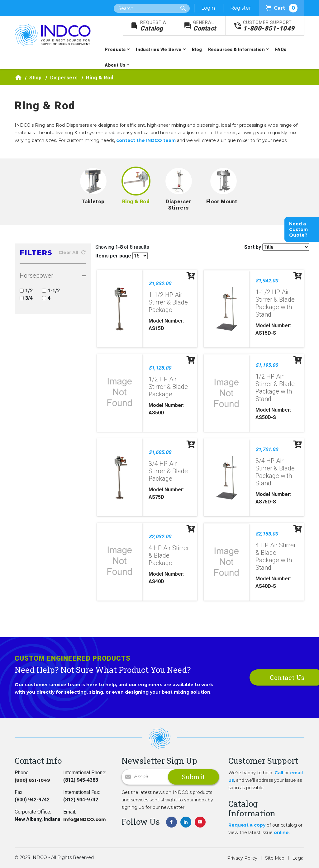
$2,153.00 (267, 534)
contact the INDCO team (146, 140)
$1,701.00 (267, 449)
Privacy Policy (242, 858)
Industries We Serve (159, 50)
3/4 (26, 298)
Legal (298, 858)
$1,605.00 (160, 452)
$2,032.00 (160, 537)
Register (241, 8)
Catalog (153, 26)
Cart (282, 8)
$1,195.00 (267, 365)
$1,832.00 (160, 283)
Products (115, 50)
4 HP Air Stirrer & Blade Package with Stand (276, 556)
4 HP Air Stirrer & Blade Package (169, 555)
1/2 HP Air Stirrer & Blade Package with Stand (275, 388)
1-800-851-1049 (269, 26)
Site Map (275, 858)
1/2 (26, 291)
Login (208, 8)
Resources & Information (236, 50)
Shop (36, 78)
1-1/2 (51, 291)
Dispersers (64, 78)
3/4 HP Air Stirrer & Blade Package (168, 471)
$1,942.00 (267, 281)
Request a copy (247, 825)
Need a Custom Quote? (298, 229)
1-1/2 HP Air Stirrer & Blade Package (168, 302)
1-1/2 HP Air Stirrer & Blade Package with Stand (275, 303)
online (281, 833)
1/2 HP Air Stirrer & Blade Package (168, 387)
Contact (205, 26)
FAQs (281, 50)
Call (279, 773)
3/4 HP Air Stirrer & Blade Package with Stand (275, 472)
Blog (197, 50)
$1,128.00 (160, 368)
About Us (115, 65)
